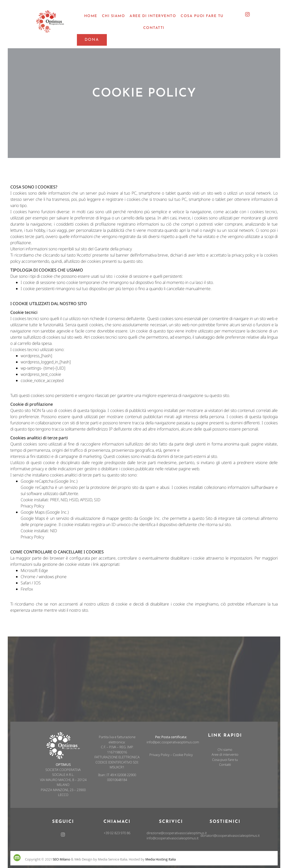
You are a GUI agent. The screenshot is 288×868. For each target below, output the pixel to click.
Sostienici (225, 822)
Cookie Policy (183, 755)
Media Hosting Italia (161, 859)
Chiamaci (117, 822)
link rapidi (225, 735)
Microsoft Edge (34, 570)
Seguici (63, 822)
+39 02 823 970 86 (117, 833)
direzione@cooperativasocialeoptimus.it (177, 833)
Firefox (27, 589)
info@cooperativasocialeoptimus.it (173, 838)
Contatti (154, 28)
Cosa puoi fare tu (225, 760)
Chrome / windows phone (44, 577)
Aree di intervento (225, 754)
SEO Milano (61, 859)
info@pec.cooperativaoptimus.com (173, 742)
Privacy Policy (32, 506)
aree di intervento (153, 16)
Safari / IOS (31, 583)
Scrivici (171, 822)
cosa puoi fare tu (202, 16)
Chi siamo (225, 750)
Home (91, 16)
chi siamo (114, 16)
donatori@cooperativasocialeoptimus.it (230, 835)
